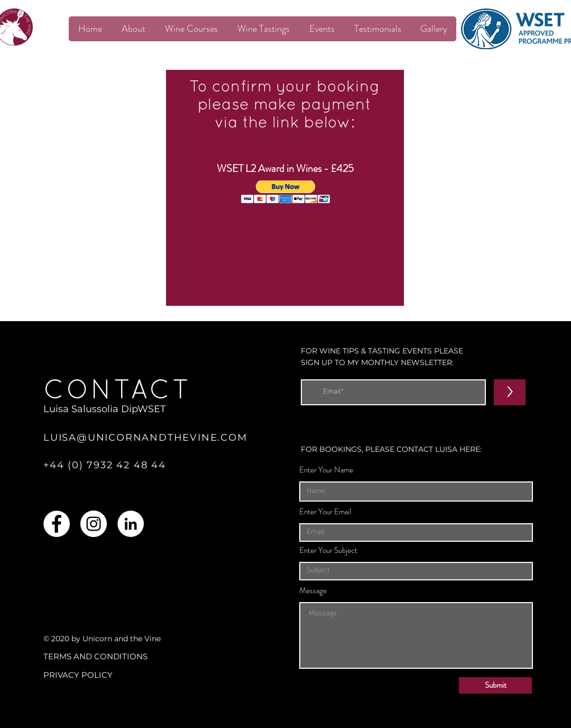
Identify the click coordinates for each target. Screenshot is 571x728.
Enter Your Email (325, 512)
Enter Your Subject (328, 550)
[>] (510, 392)
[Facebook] (57, 524)
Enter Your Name (326, 470)
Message (313, 591)
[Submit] (495, 685)
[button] (286, 192)
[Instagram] (94, 524)
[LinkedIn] (131, 524)
